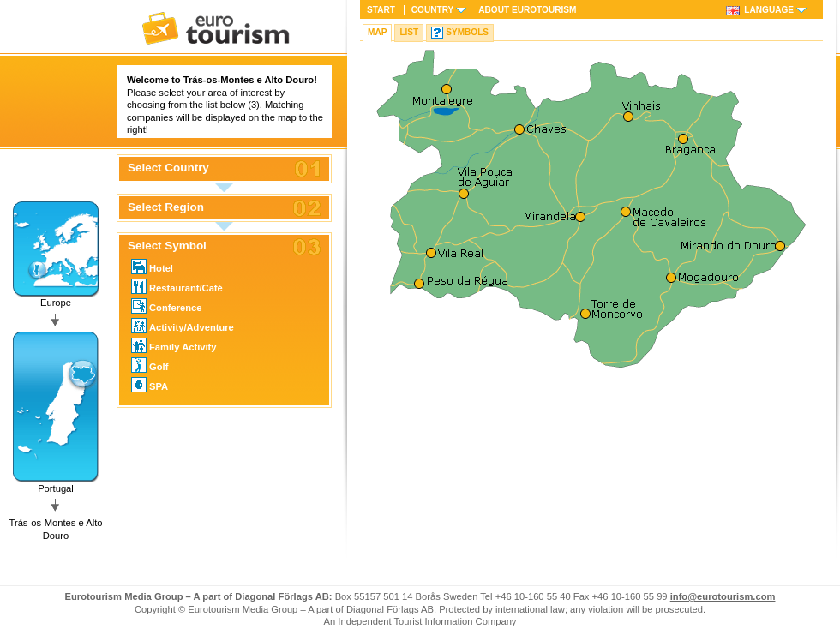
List (409, 32)
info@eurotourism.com (723, 596)
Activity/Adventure (183, 326)
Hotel (152, 267)
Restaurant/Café (177, 286)
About (527, 10)
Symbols (467, 32)
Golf (150, 365)
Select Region (166, 207)
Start (381, 10)
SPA (150, 385)
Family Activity (174, 345)
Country (432, 10)
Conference (167, 306)
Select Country (168, 168)
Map (377, 32)
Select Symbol (167, 246)
